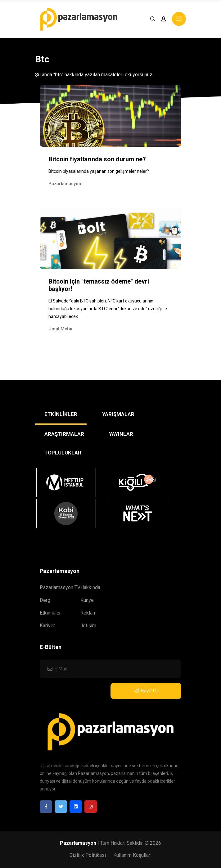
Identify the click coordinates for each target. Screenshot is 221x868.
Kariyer (47, 626)
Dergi (46, 600)
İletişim (88, 626)
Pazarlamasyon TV (60, 587)
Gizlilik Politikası (88, 855)
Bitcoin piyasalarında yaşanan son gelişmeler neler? (99, 171)
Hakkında (90, 587)
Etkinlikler (50, 613)
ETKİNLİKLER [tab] (61, 414)
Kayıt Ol (146, 691)
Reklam (88, 613)
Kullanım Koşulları (132, 855)
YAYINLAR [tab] (121, 434)
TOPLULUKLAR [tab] (63, 453)
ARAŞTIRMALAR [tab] (64, 434)
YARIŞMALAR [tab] (118, 414)
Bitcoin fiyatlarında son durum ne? (97, 159)
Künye (87, 600)
